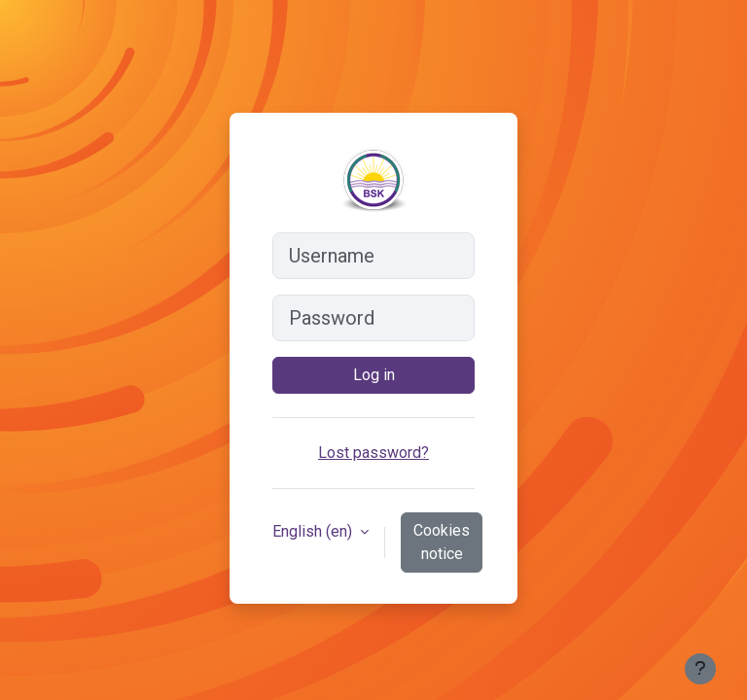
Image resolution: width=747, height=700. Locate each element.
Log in (374, 375)
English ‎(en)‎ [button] (314, 531)
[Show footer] (700, 669)
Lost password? (373, 453)
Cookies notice (442, 542)
